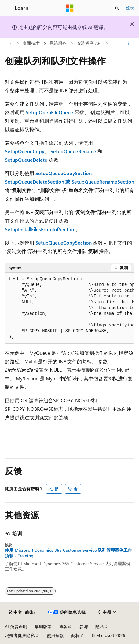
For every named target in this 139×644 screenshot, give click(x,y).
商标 (75, 635)
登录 (130, 8)
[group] (69, 308)
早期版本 (43, 626)
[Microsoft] (70, 8)
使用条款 (55, 635)
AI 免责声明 (16, 626)
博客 (63, 626)
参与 (84, 626)
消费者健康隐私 (20, 635)
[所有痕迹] (10, 44)
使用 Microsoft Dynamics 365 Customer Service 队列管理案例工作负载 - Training (68, 553)
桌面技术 (31, 43)
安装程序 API (89, 43)
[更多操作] (129, 44)
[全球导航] (6, 8)
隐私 (100, 626)
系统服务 (58, 43)
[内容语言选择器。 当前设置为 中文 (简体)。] (22, 612)
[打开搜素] (117, 8)
